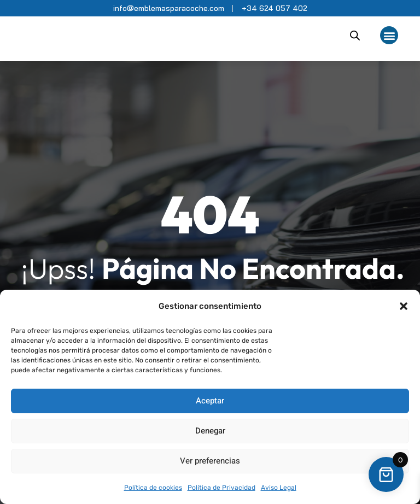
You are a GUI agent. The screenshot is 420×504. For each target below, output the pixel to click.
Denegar (210, 431)
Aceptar (210, 401)
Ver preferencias (210, 461)
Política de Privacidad (221, 488)
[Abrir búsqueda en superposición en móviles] (355, 36)
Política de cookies (153, 488)
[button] (404, 306)
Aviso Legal (279, 488)
